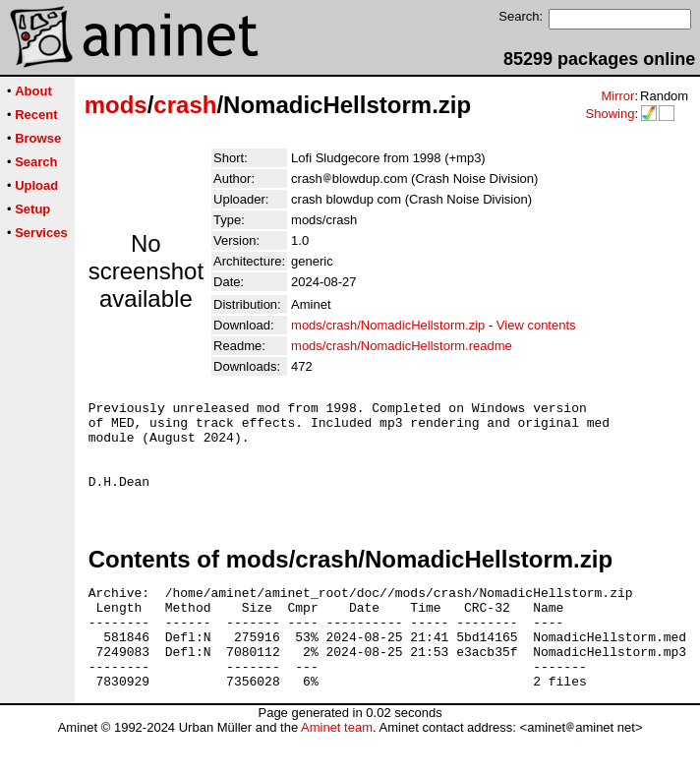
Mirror (617, 96)
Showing (610, 114)
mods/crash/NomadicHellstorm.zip (388, 325)
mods (116, 105)
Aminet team (337, 769)
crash (185, 105)
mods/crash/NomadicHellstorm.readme (402, 346)
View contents (536, 325)
